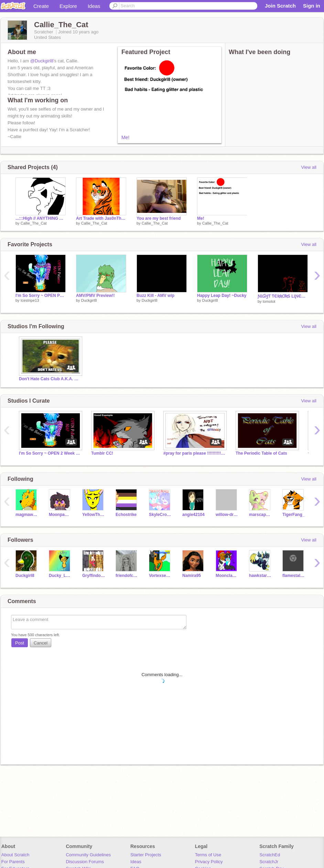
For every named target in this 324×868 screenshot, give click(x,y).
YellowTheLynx (94, 515)
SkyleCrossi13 (160, 515)
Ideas (94, 6)
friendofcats (127, 576)
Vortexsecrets (160, 576)
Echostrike (126, 515)
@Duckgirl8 (42, 61)
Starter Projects (146, 855)
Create (41, 6)
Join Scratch (280, 6)
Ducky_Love (60, 576)
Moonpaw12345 (60, 515)
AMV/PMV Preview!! (95, 296)
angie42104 (193, 515)
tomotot (269, 301)
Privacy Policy (209, 862)
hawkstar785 (261, 576)
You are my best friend (159, 218)
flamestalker (294, 576)
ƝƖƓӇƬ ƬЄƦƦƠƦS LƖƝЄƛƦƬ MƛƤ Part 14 (283, 296)
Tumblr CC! (102, 453)
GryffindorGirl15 (94, 576)
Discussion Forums (85, 862)
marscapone (261, 515)
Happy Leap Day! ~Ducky (222, 296)
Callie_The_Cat (34, 223)
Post (20, 643)
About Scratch (15, 855)
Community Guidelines (88, 855)
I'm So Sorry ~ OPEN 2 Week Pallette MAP (50, 453)
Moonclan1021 (227, 576)
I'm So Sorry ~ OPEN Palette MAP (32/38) (41, 296)
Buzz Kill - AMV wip (155, 296)
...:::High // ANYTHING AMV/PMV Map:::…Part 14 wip (41, 218)
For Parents (13, 862)
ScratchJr (269, 862)
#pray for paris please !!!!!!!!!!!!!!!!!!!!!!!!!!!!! (194, 453)
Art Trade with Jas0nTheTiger (101, 218)
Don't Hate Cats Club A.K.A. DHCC (50, 379)
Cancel (41, 643)
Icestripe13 (30, 300)
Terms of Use (208, 855)
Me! (125, 137)
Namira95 (192, 576)
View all (309, 167)
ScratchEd (270, 855)
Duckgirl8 (89, 300)
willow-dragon (227, 515)
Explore (68, 6)
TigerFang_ (293, 515)
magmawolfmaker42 (27, 515)
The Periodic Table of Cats (261, 453)
